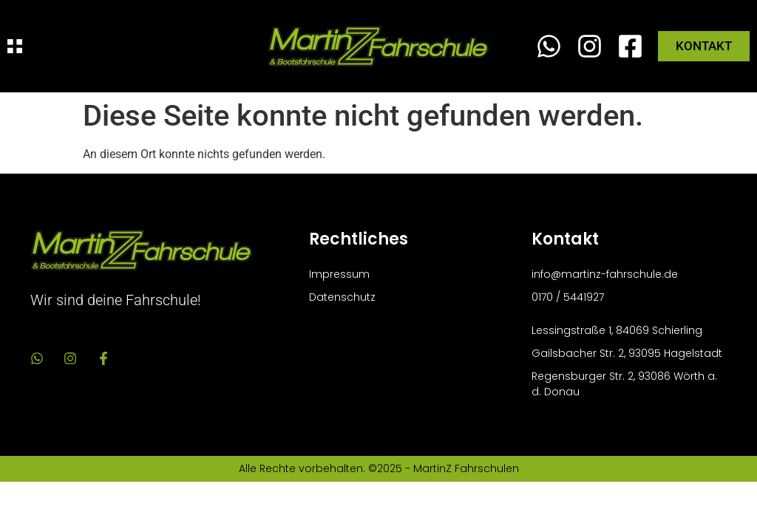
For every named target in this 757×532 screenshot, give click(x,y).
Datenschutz (342, 297)
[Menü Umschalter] (15, 46)
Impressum (339, 274)
